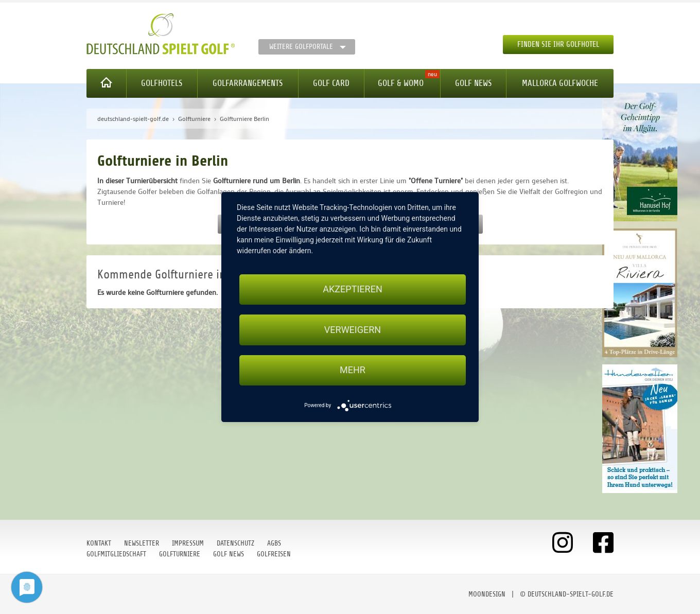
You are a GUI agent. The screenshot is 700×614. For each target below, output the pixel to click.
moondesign (487, 594)
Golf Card (331, 83)
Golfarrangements (248, 83)
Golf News (473, 83)
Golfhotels (162, 83)
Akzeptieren (352, 289)
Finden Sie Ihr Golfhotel (558, 45)
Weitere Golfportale (301, 47)
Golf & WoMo (401, 83)
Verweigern (353, 330)
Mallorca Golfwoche (560, 83)
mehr (353, 370)
